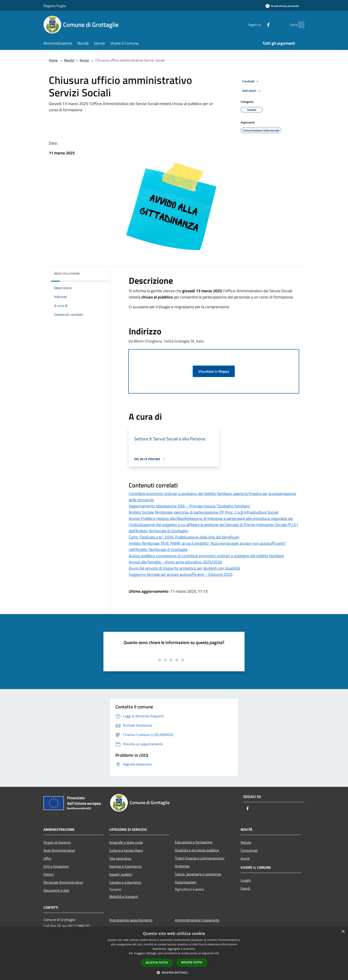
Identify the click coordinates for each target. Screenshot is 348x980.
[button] (174, 972)
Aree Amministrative (59, 850)
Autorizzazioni (186, 882)
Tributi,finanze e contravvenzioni (200, 858)
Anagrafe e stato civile (126, 842)
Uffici (47, 858)
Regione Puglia (55, 6)
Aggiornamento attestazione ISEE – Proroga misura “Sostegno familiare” (190, 506)
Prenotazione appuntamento (131, 920)
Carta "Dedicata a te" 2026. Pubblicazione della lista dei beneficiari (184, 537)
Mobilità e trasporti (124, 897)
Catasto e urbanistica (125, 882)
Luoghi (246, 880)
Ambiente (182, 866)
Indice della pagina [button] (67, 273)
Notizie (246, 842)
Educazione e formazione (194, 842)
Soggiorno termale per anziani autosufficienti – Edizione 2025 (181, 574)
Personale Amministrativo (63, 882)
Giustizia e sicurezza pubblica (197, 850)
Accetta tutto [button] (157, 963)
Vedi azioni (252, 91)
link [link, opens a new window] (217, 953)
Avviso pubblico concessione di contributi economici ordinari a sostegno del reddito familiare (206, 556)
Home (53, 60)
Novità (69, 60)
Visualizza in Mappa (214, 371)
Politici (49, 874)
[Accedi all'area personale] (282, 6)
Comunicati (249, 850)
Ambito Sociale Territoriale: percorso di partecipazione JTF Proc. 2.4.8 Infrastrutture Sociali (204, 512)
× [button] (343, 932)
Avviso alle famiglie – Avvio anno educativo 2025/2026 (175, 562)
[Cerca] (299, 25)
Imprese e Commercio (125, 866)
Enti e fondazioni (56, 866)
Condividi (251, 82)
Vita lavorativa (120, 858)
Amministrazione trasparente (197, 920)
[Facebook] (260, 25)
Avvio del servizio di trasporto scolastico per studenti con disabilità (184, 568)
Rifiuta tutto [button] (192, 962)
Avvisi (84, 60)
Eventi (245, 888)
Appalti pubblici (121, 874)
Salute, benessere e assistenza (198, 874)
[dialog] (174, 953)
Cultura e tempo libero (126, 850)
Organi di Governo (57, 842)
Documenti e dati (56, 890)
